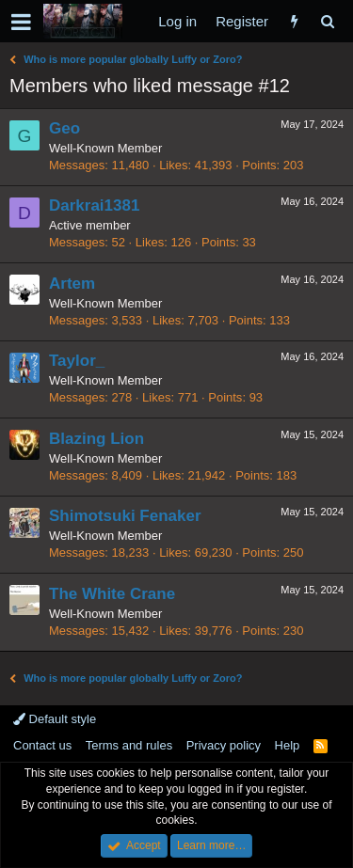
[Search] (327, 21)
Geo (64, 128)
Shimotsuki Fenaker (125, 516)
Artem (72, 284)
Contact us (42, 745)
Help (288, 745)
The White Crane (112, 594)
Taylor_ (77, 361)
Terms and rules (129, 745)
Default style (55, 719)
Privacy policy (224, 745)
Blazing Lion (96, 439)
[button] (21, 22)
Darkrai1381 (94, 205)
